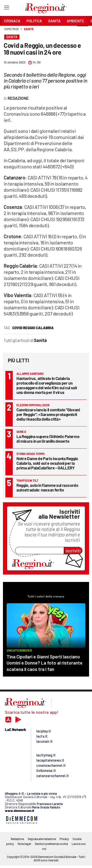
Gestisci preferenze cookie (51, 844)
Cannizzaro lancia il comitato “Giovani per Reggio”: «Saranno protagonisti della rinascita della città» (48, 414)
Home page (12, 29)
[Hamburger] (7, 8)
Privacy (64, 839)
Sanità (29, 29)
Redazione (17, 839)
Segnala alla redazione (42, 839)
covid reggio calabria (33, 328)
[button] (83, 32)
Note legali (24, 844)
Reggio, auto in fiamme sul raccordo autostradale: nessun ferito (47, 487)
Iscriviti (73, 551)
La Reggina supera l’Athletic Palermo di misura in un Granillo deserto (48, 439)
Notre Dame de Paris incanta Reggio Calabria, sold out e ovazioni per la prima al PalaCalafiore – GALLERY (47, 463)
